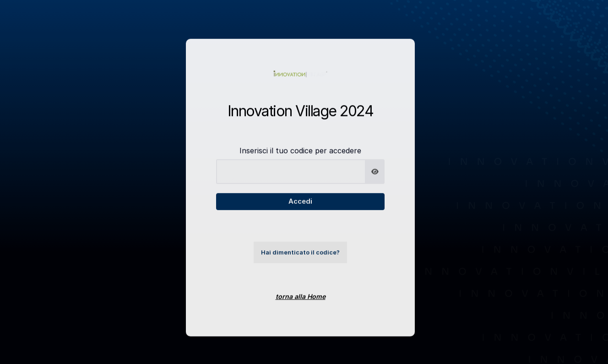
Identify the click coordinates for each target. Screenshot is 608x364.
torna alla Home (301, 302)
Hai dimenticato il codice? (300, 258)
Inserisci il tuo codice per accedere (300, 157)
